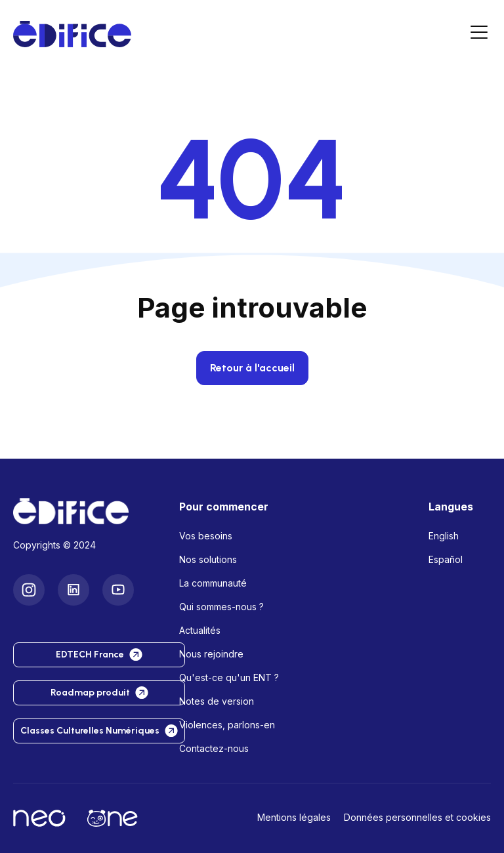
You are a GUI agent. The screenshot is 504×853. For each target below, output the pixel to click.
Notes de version (217, 701)
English (444, 536)
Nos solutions (208, 559)
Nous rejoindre (211, 654)
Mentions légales (294, 817)
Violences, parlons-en (227, 725)
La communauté (213, 583)
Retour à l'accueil (252, 368)
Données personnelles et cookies (417, 817)
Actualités (200, 630)
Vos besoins (206, 536)
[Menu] (479, 34)
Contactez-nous (214, 748)
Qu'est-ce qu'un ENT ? (229, 677)
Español (446, 559)
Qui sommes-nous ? (221, 607)
